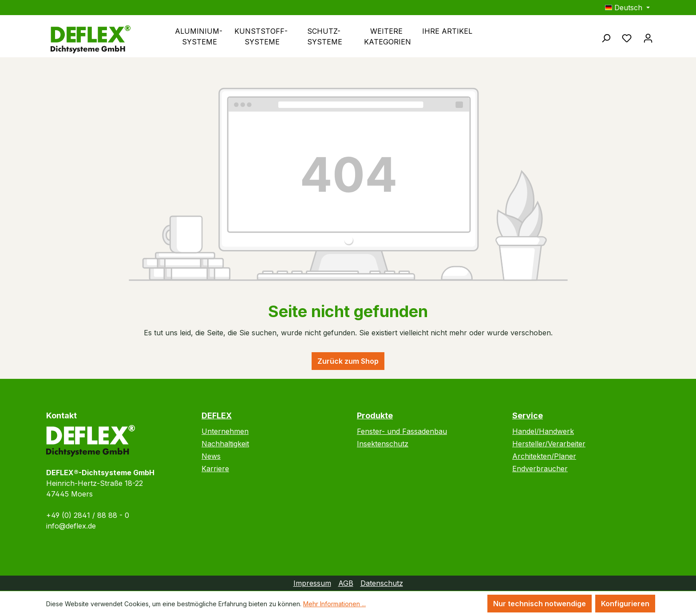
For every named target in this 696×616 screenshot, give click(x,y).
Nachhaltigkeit (225, 444)
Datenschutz (382, 583)
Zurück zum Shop (348, 361)
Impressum (312, 583)
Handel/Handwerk (543, 431)
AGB (346, 583)
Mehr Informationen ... (334, 604)
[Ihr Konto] (648, 38)
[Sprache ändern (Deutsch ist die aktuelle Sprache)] (627, 8)
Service (528, 415)
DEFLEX (217, 415)
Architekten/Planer (544, 456)
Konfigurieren (625, 604)
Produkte (375, 415)
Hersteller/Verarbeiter (549, 444)
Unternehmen (225, 431)
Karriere (215, 469)
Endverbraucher (540, 469)
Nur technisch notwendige (540, 604)
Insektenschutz (383, 444)
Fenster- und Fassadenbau (402, 431)
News (211, 456)
